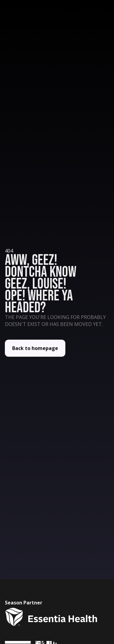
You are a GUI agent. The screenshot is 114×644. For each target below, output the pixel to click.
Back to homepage (35, 348)
